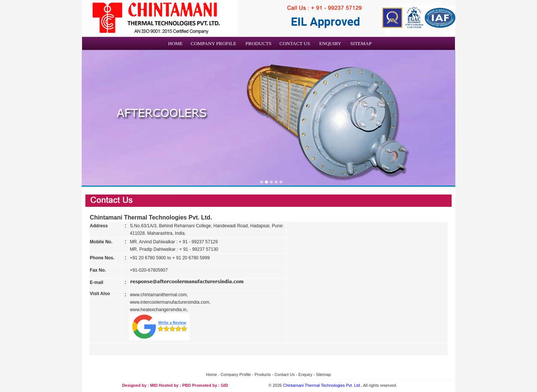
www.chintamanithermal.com (158, 295)
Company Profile (236, 374)
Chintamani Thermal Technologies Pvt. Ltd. (322, 385)
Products (263, 374)
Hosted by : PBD (175, 385)
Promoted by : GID (210, 385)
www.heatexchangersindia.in (158, 310)
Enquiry (306, 374)
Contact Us (285, 374)
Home (211, 374)
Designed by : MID (140, 385)
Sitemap (323, 374)
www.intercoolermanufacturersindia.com (169, 302)
